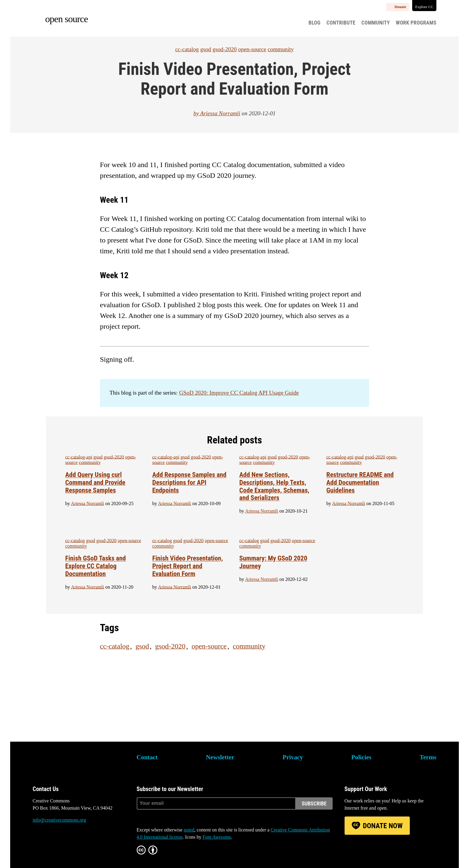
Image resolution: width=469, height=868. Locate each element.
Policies (361, 757)
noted (189, 830)
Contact (147, 757)
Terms (428, 757)
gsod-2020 (224, 49)
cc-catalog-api (79, 457)
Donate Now (383, 826)
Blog (314, 23)
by (197, 113)
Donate (400, 7)
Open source (67, 19)
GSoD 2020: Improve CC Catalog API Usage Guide (239, 393)
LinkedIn (70, 843)
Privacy (293, 757)
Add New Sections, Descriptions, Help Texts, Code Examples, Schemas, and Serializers (274, 486)
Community (376, 23)
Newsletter (220, 757)
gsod (205, 49)
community (281, 49)
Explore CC (424, 7)
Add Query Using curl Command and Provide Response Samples (95, 482)
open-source (252, 49)
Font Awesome (217, 837)
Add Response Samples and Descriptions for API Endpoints (189, 482)
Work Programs (416, 23)
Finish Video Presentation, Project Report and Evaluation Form (188, 566)
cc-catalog (187, 49)
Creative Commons (61, 761)
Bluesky (37, 843)
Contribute (341, 23)
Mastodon (53, 843)
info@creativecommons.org (59, 820)
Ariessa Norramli (220, 113)
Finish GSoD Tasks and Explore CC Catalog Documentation (96, 566)
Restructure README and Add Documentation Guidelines (360, 482)
